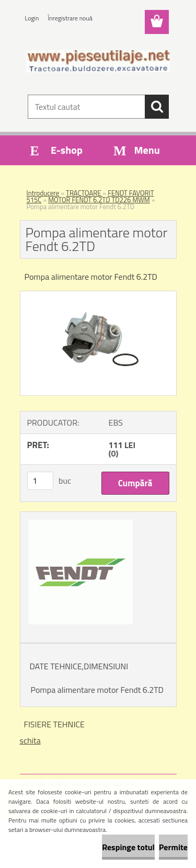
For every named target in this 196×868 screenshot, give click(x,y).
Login (32, 18)
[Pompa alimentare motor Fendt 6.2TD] (98, 295)
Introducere (43, 193)
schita (30, 740)
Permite (173, 847)
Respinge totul (128, 847)
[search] (157, 107)
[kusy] (40, 481)
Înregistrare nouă (70, 18)
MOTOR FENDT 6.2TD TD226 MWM (99, 200)
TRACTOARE (84, 193)
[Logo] (98, 61)
